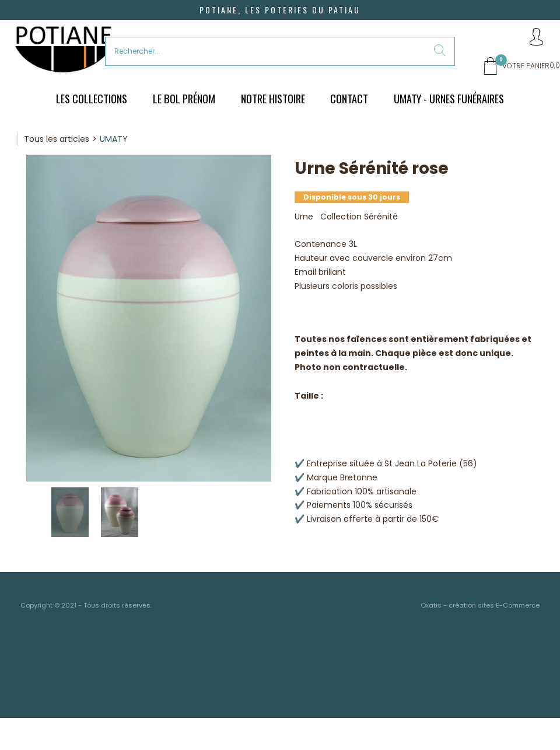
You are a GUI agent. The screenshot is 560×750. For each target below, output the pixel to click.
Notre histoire (273, 98)
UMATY (114, 139)
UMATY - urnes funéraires (449, 98)
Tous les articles (57, 139)
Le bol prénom (184, 98)
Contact (349, 98)
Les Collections (92, 98)
